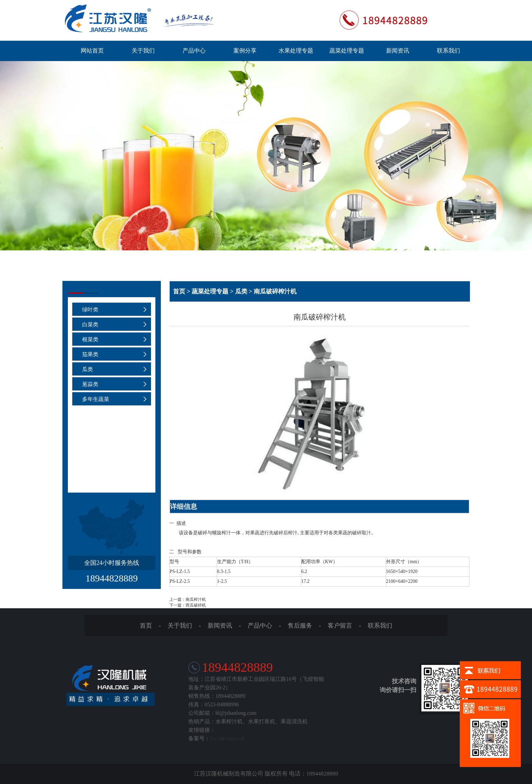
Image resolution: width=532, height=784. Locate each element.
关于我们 (143, 51)
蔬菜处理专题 (347, 51)
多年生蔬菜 (96, 399)
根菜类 (90, 339)
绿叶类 (90, 310)
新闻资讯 (398, 51)
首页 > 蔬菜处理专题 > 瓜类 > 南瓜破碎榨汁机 (235, 291)
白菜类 (90, 324)
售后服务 (300, 626)
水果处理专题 (296, 51)
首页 (146, 626)
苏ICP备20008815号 (227, 739)
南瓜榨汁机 (196, 599)
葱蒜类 (90, 384)
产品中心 (194, 51)
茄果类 (90, 354)
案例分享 (245, 51)
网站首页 (92, 51)
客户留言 (340, 626)
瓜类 (88, 369)
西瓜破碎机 (196, 605)
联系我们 (449, 51)
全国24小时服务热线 (112, 563)
